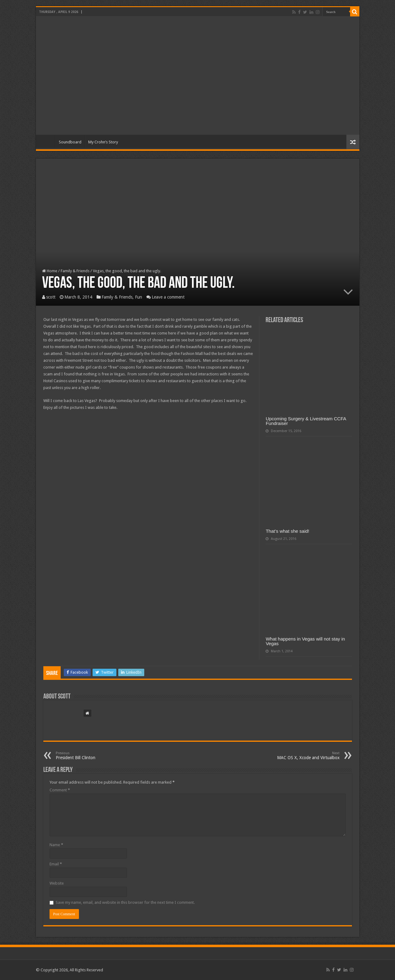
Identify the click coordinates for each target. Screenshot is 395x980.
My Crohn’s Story (103, 142)
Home (47, 141)
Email (56, 864)
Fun (139, 297)
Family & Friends (75, 271)
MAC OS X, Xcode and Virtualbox (308, 756)
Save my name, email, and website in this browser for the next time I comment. (125, 902)
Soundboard (70, 142)
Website (57, 883)
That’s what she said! (287, 531)
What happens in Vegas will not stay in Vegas (305, 641)
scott (51, 297)
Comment (60, 790)
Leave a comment (168, 297)
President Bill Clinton (87, 756)
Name (56, 845)
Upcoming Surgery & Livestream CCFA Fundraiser (306, 421)
